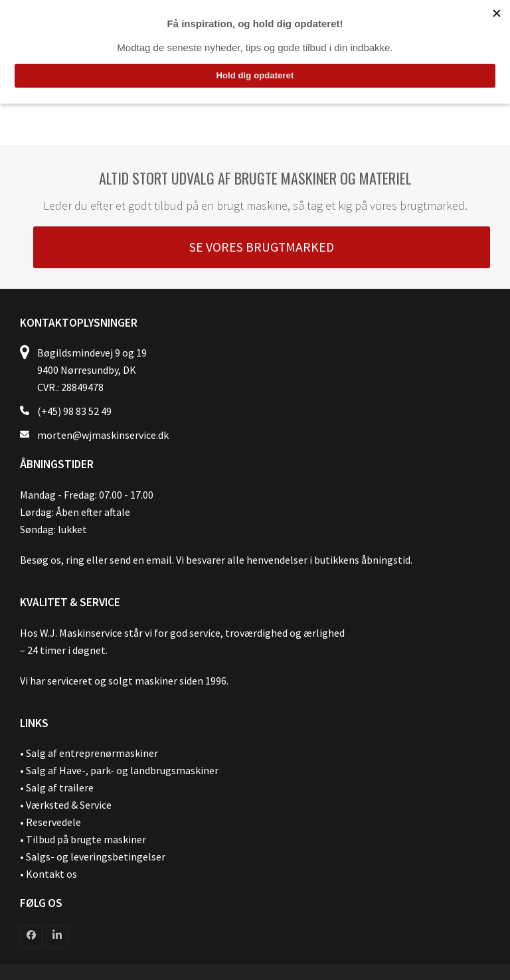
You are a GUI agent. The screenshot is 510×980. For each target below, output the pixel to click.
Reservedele (53, 822)
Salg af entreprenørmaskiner (92, 753)
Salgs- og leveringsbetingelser (96, 857)
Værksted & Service (69, 805)
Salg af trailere (60, 787)
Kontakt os (51, 874)
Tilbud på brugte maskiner (86, 839)
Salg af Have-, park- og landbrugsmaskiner (122, 770)
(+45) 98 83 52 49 (74, 411)
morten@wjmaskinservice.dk (103, 435)
